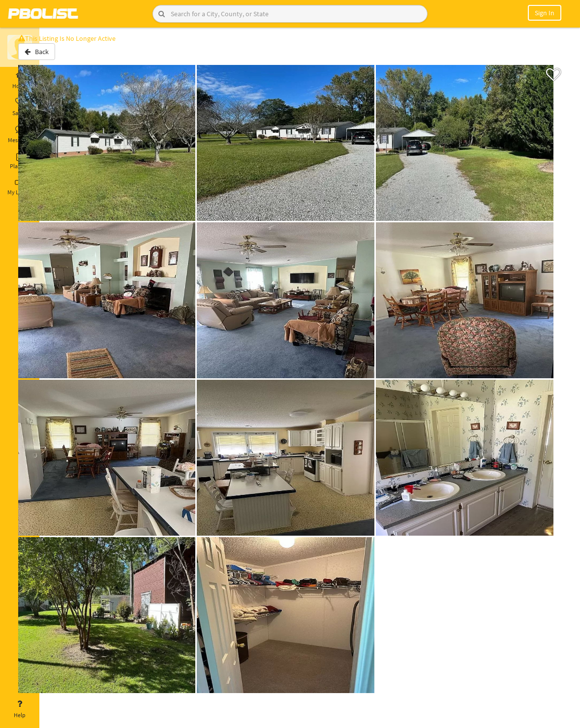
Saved (20, 107)
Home (20, 80)
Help (20, 709)
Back (65, 56)
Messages (20, 134)
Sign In (545, 13)
